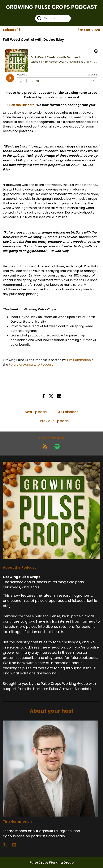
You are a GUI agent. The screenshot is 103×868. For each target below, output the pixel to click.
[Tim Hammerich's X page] (7, 845)
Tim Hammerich (79, 360)
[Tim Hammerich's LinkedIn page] (17, 845)
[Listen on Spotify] (57, 446)
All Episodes (68, 412)
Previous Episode (54, 421)
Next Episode (36, 412)
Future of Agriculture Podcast (31, 365)
